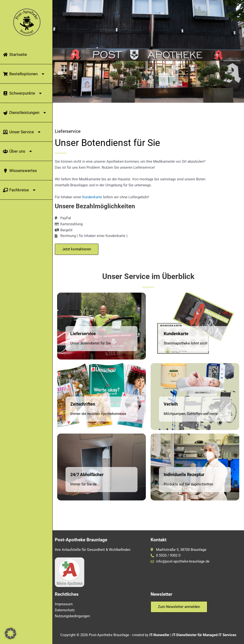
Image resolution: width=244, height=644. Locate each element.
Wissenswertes (20, 171)
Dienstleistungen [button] (25, 113)
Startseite (15, 54)
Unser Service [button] (22, 132)
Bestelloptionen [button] (24, 74)
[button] (10, 633)
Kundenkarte (92, 197)
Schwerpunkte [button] (23, 93)
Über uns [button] (18, 151)
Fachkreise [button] (20, 190)
